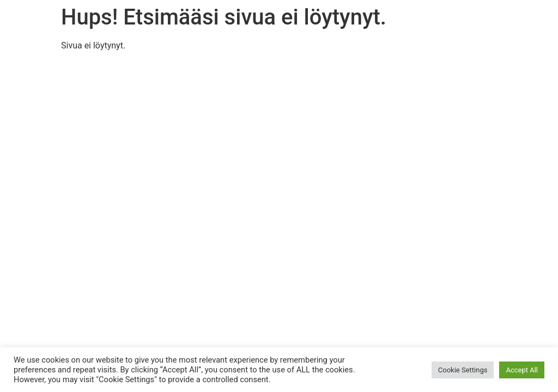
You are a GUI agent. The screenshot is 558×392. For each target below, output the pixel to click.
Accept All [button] (522, 370)
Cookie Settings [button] (463, 370)
